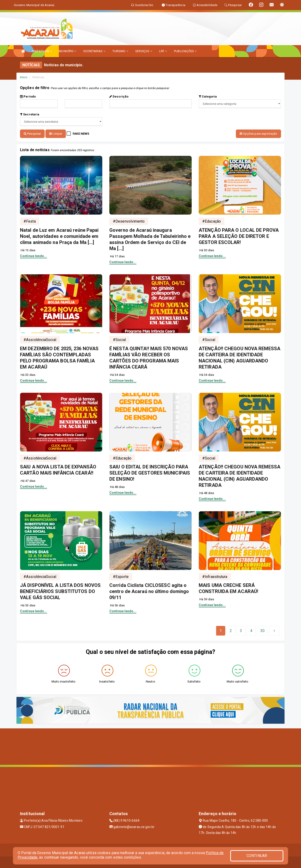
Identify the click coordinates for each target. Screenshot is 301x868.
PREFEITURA (42, 51)
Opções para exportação (258, 134)
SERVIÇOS (144, 51)
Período (28, 96)
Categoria (208, 96)
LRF (163, 51)
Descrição (119, 96)
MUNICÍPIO (67, 51)
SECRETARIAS (94, 51)
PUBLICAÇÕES (185, 51)
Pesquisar (32, 134)
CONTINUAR (257, 856)
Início (24, 77)
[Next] (262, 630)
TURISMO (120, 51)
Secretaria (30, 114)
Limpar (56, 134)
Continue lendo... (34, 255)
